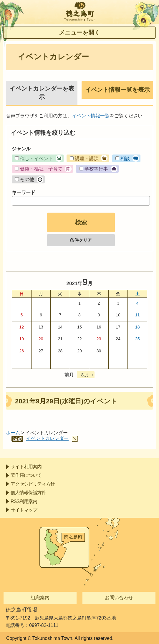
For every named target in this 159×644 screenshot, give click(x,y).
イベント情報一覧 (91, 116)
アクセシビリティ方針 (33, 484)
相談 (125, 158)
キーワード (24, 192)
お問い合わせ (119, 598)
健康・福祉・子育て (41, 169)
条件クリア (81, 240)
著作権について (26, 475)
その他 (27, 179)
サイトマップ (24, 510)
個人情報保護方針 (28, 493)
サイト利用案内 (26, 467)
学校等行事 (96, 169)
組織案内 (40, 598)
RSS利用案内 (24, 501)
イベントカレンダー (47, 438)
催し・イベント (37, 158)
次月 (85, 375)
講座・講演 (87, 158)
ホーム (13, 433)
